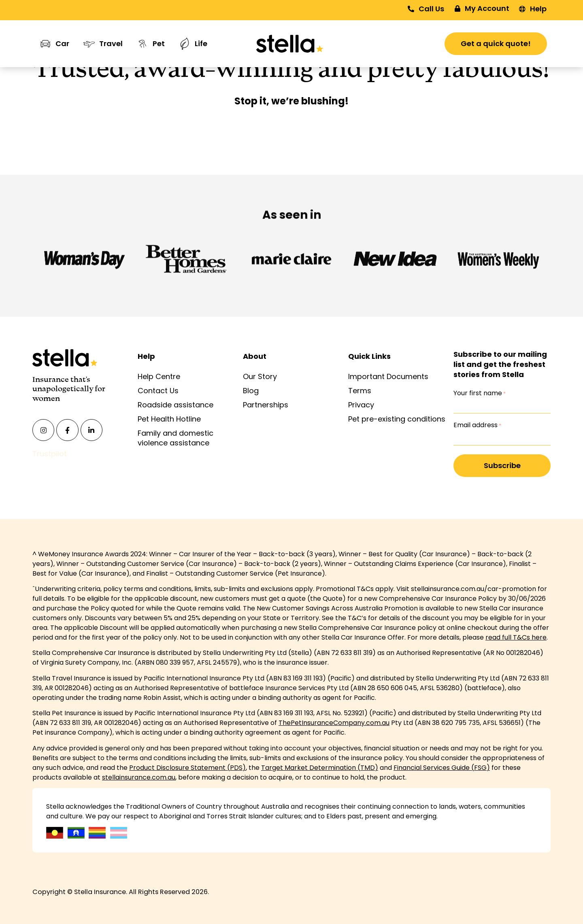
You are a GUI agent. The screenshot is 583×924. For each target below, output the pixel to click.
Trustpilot (50, 454)
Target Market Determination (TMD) (320, 768)
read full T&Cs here (516, 637)
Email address (477, 425)
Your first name (480, 393)
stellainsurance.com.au (139, 777)
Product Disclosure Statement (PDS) (187, 768)
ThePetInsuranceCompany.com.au (334, 723)
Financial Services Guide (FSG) (442, 768)
